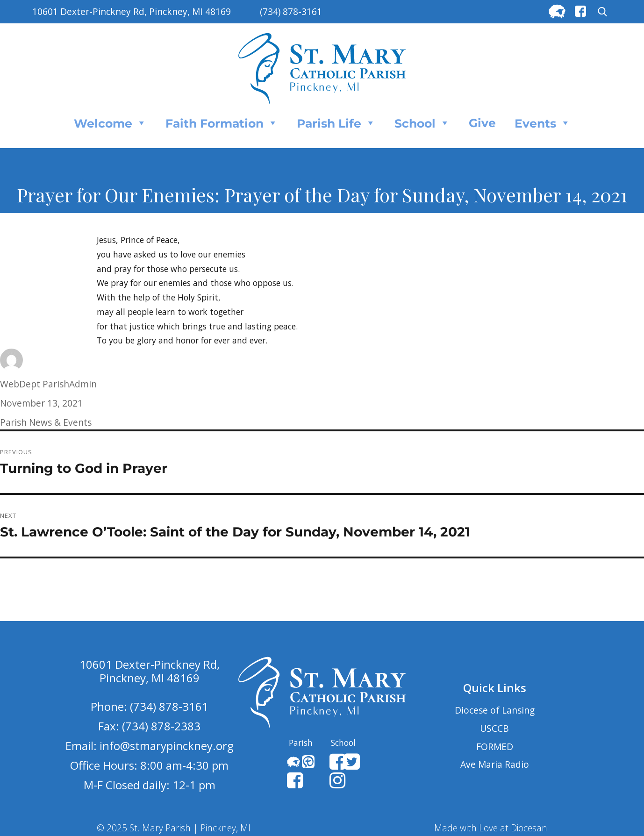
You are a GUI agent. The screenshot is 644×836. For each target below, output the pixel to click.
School (422, 123)
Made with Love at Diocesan (491, 828)
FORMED (495, 747)
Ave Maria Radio (495, 764)
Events (543, 123)
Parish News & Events (46, 422)
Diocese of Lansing (495, 710)
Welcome (110, 123)
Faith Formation (222, 123)
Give (482, 123)
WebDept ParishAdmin (48, 384)
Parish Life (336, 123)
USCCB (494, 728)
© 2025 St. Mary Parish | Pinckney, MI (174, 828)
